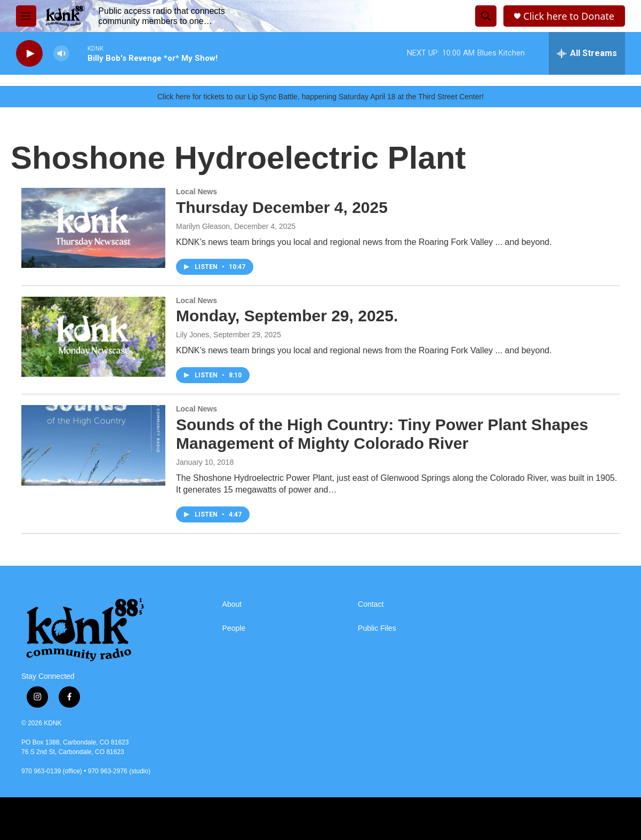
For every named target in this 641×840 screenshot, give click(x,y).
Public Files (377, 628)
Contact (371, 604)
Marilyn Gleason (203, 226)
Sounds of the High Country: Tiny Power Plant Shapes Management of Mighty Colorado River (382, 434)
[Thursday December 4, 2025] (93, 228)
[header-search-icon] (486, 16)
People (234, 628)
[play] (29, 54)
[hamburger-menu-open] (26, 16)
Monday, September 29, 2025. (287, 316)
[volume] (61, 54)
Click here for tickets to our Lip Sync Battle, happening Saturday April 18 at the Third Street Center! (320, 97)
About (232, 604)
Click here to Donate (569, 16)
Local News (197, 192)
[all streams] (587, 53)
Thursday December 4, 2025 (282, 207)
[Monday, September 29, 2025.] (93, 337)
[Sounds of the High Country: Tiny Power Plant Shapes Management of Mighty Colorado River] (93, 445)
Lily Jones (193, 335)
